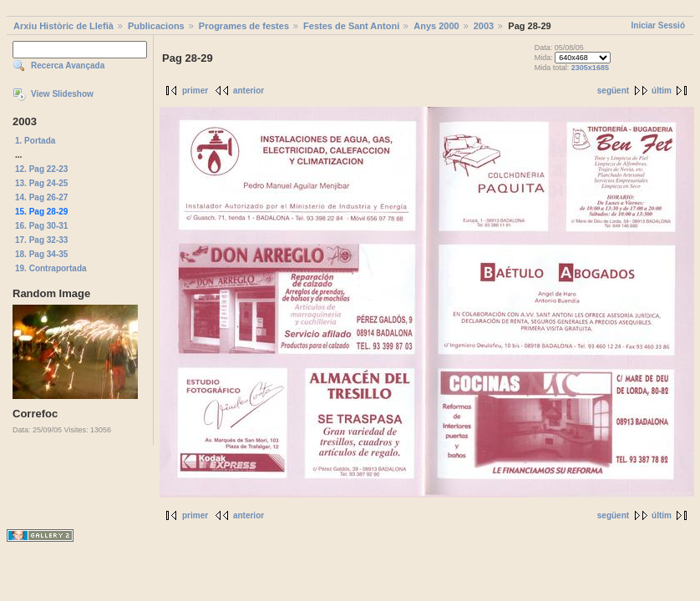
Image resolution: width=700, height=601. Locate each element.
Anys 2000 (436, 26)
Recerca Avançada (68, 66)
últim (662, 91)
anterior (249, 91)
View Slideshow (62, 94)
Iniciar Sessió (658, 25)
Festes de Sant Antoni (351, 26)
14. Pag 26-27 (41, 197)
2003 (484, 26)
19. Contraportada (51, 268)
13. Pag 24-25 (41, 183)
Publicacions (156, 26)
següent (613, 91)
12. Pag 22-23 (41, 169)
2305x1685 (590, 68)
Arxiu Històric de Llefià (63, 26)
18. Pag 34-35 (41, 254)
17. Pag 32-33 (41, 240)
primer (195, 91)
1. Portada (35, 141)
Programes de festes (244, 26)
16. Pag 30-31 (41, 226)
